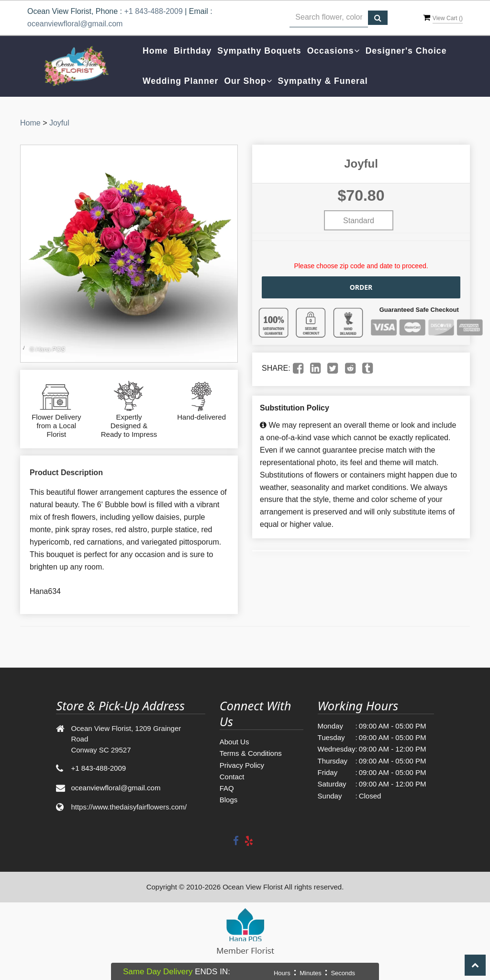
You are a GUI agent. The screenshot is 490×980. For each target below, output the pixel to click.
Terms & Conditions (251, 753)
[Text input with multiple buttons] (329, 18)
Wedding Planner (180, 81)
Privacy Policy (242, 765)
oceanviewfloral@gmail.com (75, 24)
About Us (234, 742)
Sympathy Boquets (259, 51)
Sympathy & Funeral (323, 81)
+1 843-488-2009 (153, 11)
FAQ (227, 788)
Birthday (193, 51)
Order (361, 287)
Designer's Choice (406, 51)
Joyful (59, 123)
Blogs (229, 800)
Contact (232, 777)
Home (155, 51)
